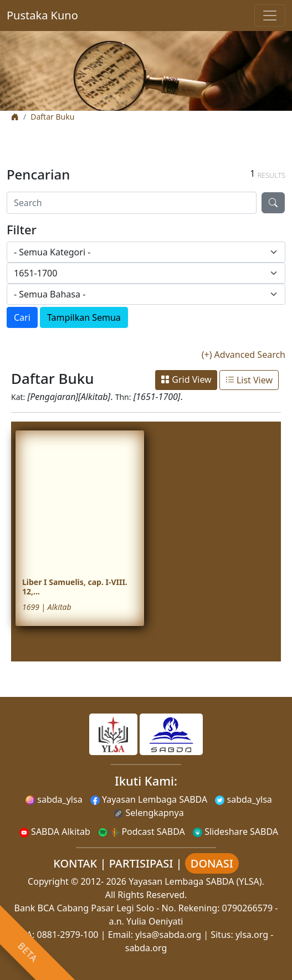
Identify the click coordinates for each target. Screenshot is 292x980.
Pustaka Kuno (42, 15)
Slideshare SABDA (235, 832)
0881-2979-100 (68, 935)
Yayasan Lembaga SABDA (149, 799)
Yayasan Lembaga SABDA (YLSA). (196, 881)
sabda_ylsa (54, 799)
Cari (22, 317)
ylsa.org (252, 935)
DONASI (212, 863)
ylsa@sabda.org (168, 935)
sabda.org (146, 948)
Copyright (48, 881)
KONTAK (75, 863)
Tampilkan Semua (84, 317)
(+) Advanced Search (244, 355)
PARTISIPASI (141, 863)
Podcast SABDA (142, 832)
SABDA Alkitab (55, 832)
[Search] (132, 203)
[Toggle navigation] (270, 16)
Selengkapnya (148, 813)
